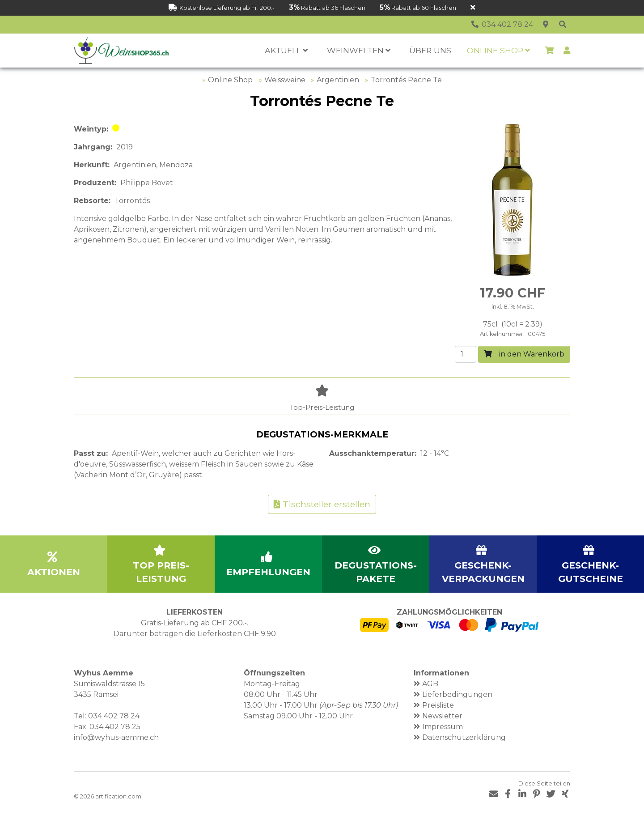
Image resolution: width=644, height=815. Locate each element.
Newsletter (442, 716)
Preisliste (438, 705)
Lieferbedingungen (457, 694)
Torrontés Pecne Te (406, 80)
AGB (430, 684)
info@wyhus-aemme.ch (116, 737)
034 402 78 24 (114, 716)
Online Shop (230, 80)
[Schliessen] (473, 8)
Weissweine (285, 80)
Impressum (443, 727)
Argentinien (338, 80)
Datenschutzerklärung (464, 737)
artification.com (118, 796)
